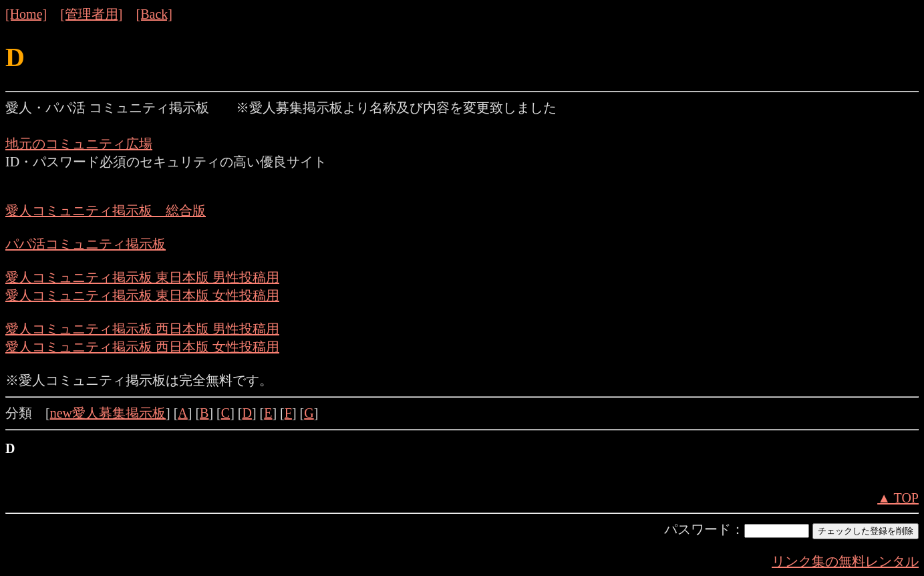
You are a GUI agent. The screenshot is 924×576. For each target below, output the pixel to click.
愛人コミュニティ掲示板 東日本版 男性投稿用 (142, 277)
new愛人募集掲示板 (108, 413)
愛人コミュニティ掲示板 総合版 (106, 210)
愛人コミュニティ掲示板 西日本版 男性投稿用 (142, 329)
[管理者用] (91, 14)
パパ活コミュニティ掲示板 (86, 244)
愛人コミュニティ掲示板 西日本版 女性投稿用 (142, 347)
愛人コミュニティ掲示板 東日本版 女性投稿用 (142, 295)
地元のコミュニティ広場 (79, 144)
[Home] (26, 14)
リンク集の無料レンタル (845, 561)
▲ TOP (898, 498)
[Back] (154, 14)
